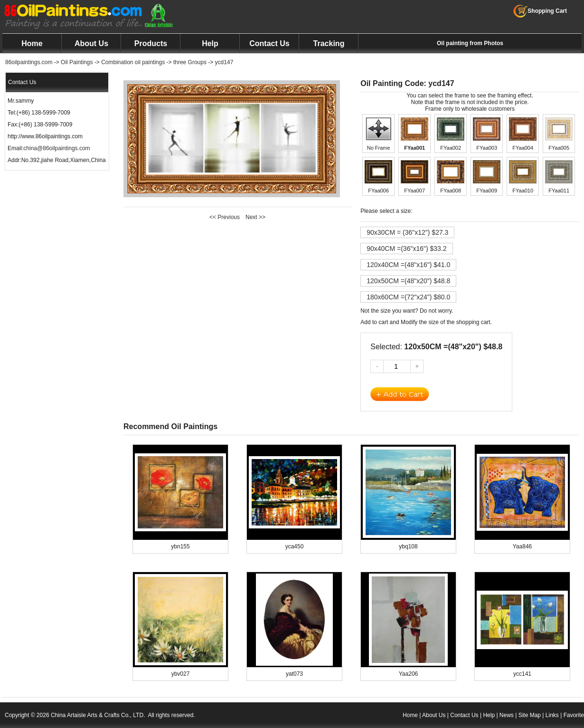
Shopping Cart (540, 11)
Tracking (329, 43)
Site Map (530, 715)
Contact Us (269, 43)
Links (552, 715)
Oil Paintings (77, 62)
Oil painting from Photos (470, 43)
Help (210, 43)
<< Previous (225, 217)
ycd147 (224, 62)
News (507, 715)
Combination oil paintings (133, 62)
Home (32, 43)
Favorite (574, 715)
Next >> (255, 217)
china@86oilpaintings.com (57, 148)
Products (151, 43)
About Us (91, 43)
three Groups (190, 62)
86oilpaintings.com (29, 62)
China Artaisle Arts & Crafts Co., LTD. (98, 715)
